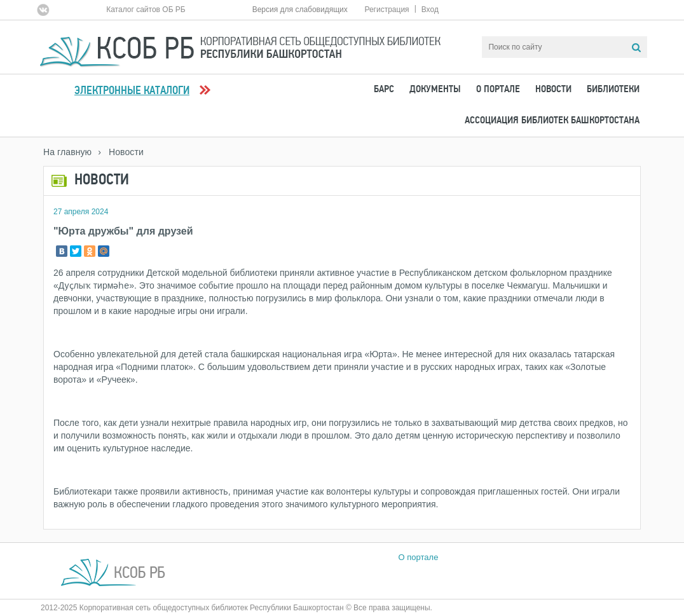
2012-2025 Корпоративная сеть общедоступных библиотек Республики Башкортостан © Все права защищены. (236, 608)
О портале (498, 90)
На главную (67, 152)
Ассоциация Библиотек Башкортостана (552, 121)
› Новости (121, 152)
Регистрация (386, 10)
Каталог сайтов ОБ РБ (146, 10)
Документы (435, 90)
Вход (430, 10)
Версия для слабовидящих (300, 10)
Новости (553, 90)
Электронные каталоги (132, 91)
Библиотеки (613, 90)
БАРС (384, 90)
